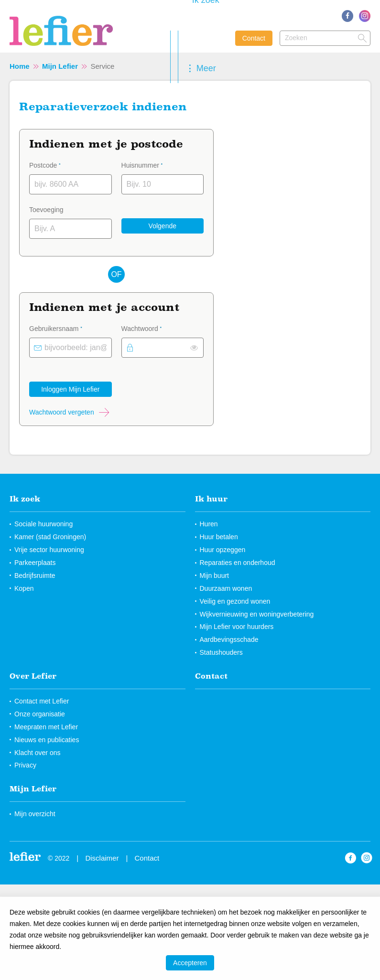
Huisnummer (154, 164)
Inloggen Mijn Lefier (70, 389)
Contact (254, 38)
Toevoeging (46, 210)
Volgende (163, 226)
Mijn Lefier (60, 66)
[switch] (194, 348)
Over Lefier (33, 676)
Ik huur (211, 499)
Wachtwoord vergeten (62, 412)
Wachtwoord (154, 328)
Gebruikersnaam (68, 328)
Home (20, 66)
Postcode (57, 164)
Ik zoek (25, 499)
